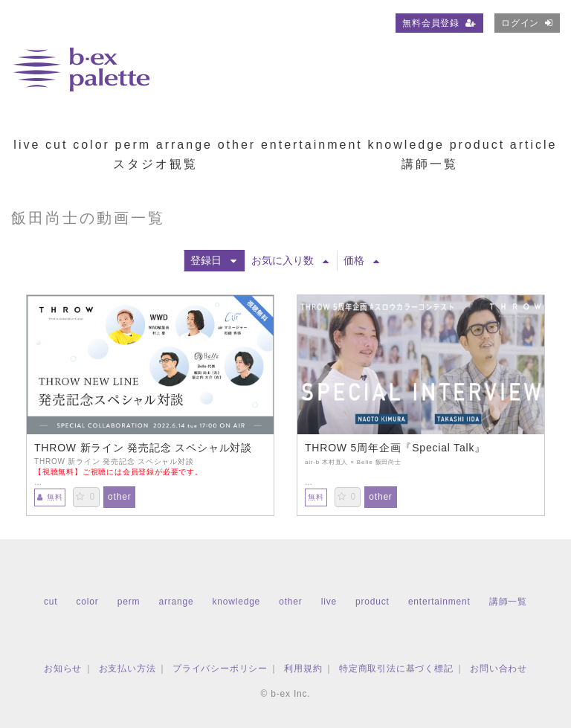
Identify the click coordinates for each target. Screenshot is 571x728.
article (534, 145)
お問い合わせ (499, 669)
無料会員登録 (439, 23)
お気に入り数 (290, 260)
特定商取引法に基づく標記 (396, 669)
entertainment (312, 145)
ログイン (527, 23)
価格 (361, 260)
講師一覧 (430, 164)
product (477, 145)
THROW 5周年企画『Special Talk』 (395, 448)
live (27, 145)
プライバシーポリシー (220, 669)
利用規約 (303, 669)
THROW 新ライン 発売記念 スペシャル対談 (143, 448)
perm (133, 145)
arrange (184, 145)
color (91, 145)
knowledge (406, 145)
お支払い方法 (128, 669)
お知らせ (63, 669)
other (237, 145)
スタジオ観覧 (155, 164)
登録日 (213, 260)
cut (57, 145)
